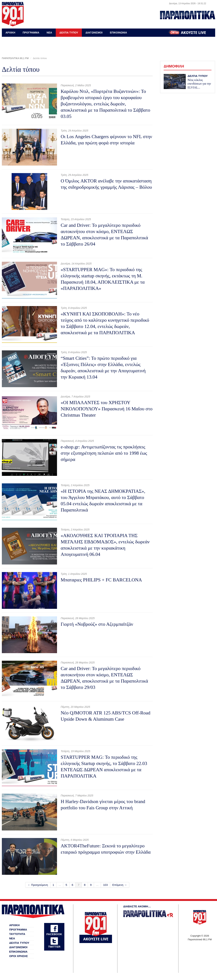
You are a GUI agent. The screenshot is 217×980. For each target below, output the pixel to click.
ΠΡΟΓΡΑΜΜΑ (31, 33)
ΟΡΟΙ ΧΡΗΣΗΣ (18, 956)
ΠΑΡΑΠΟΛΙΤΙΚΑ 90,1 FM (15, 58)
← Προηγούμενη (38, 885)
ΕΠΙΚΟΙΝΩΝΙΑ (118, 33)
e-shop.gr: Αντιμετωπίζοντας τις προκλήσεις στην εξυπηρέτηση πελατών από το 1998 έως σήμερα (104, 453)
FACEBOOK (54, 934)
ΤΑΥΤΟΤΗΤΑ (17, 934)
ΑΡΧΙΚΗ (10, 33)
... (60, 885)
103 (105, 885)
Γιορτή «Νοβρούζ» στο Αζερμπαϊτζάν (97, 624)
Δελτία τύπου (40, 58)
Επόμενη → (120, 885)
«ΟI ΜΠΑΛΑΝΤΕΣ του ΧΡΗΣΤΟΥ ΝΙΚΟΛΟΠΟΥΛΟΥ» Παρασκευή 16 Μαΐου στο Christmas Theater (107, 409)
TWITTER (54, 947)
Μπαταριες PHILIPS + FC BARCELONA (101, 580)
